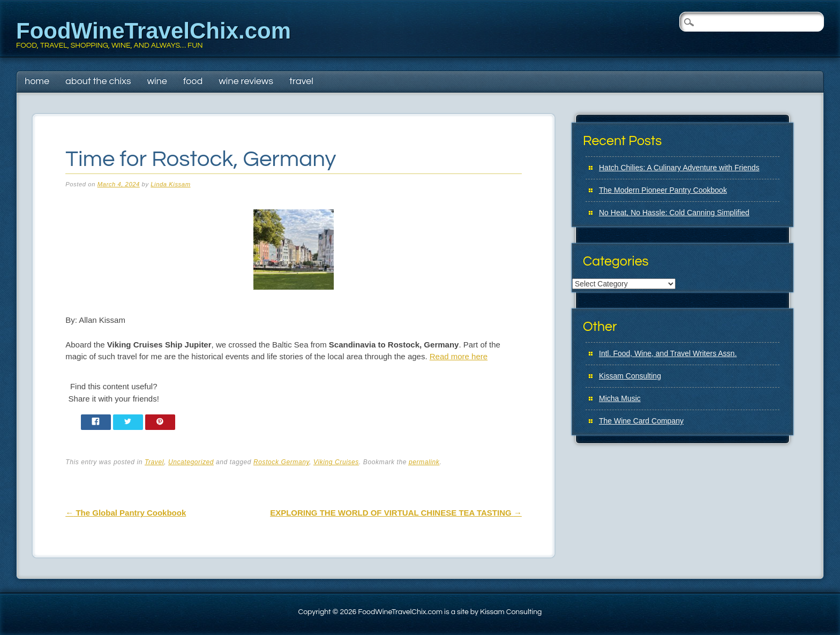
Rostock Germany (281, 462)
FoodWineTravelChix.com (153, 31)
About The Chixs (98, 81)
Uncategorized (191, 462)
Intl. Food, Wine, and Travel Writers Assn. (668, 353)
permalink (424, 462)
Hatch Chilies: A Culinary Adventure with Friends (679, 168)
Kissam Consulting (630, 376)
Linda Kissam (170, 184)
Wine (157, 81)
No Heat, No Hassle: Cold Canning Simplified (674, 213)
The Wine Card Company (641, 421)
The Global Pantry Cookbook (126, 513)
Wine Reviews (246, 81)
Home (37, 81)
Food (193, 81)
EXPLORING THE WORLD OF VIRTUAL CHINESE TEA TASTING (396, 513)
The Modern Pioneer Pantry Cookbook (663, 190)
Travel (301, 81)
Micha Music (620, 398)
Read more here (459, 356)
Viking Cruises (336, 462)
